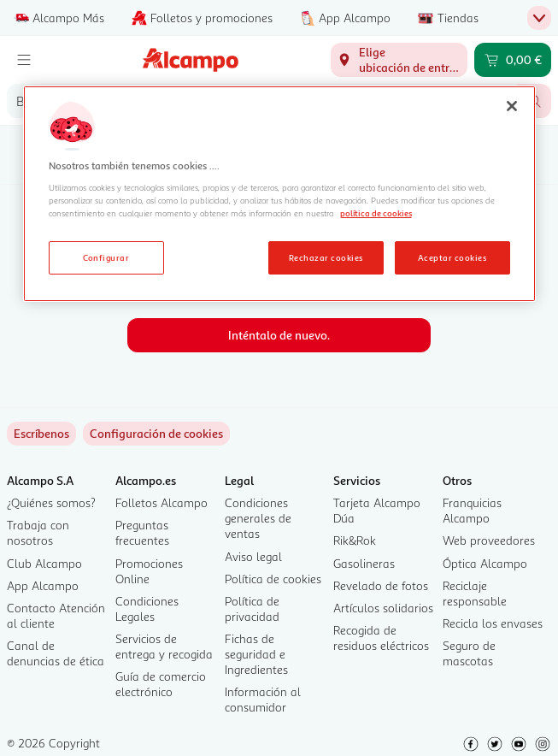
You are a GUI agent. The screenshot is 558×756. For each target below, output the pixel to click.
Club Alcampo (44, 563)
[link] (156, 434)
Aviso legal (253, 556)
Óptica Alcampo (485, 563)
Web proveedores (489, 540)
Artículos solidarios (383, 608)
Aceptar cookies (452, 257)
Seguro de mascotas (469, 653)
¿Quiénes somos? (51, 502)
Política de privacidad (252, 608)
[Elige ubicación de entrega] (399, 60)
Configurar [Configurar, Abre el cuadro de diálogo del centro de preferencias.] (106, 257)
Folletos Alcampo (162, 502)
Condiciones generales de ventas (258, 518)
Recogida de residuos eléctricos (381, 638)
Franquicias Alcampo (472, 510)
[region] (279, 194)
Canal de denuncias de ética (56, 653)
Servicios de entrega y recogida (164, 646)
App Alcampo (43, 585)
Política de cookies (273, 579)
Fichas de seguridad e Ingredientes (256, 654)
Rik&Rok (355, 540)
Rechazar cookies (326, 257)
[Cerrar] (512, 106)
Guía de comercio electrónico (161, 684)
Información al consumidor (263, 699)
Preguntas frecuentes (142, 532)
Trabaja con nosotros (38, 532)
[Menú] (24, 60)
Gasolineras (364, 563)
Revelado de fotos (381, 585)
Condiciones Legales (147, 608)
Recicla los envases (493, 623)
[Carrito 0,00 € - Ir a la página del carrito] (513, 60)
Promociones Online (149, 571)
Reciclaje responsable (475, 593)
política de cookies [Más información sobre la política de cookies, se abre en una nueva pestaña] (376, 213)
